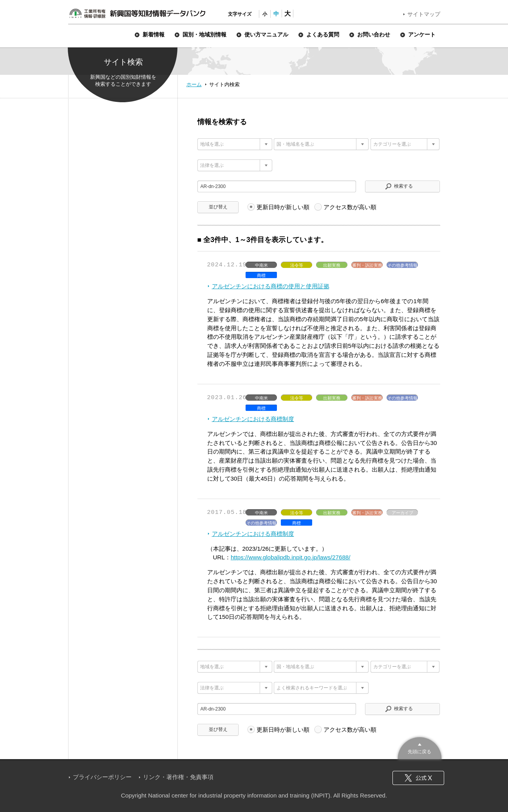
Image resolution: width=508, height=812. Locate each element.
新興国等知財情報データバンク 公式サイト (137, 13)
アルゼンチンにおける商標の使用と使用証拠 (271, 286)
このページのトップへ (420, 747)
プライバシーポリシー (102, 777)
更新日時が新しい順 (283, 207)
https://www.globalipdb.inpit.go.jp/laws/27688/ (291, 557)
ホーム (194, 84)
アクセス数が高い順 (350, 207)
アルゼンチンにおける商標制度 (253, 419)
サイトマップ (424, 14)
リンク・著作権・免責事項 (178, 777)
